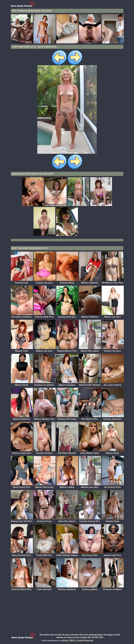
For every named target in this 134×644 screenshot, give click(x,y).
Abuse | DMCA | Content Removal (78, 640)
